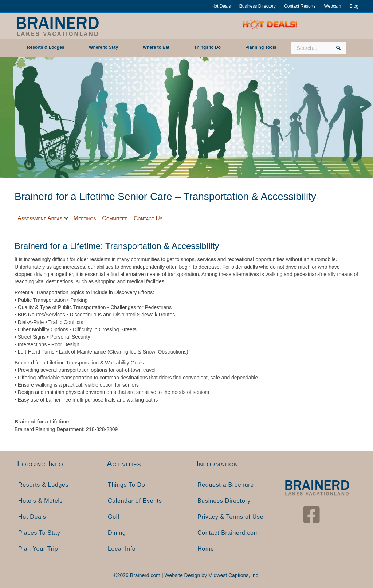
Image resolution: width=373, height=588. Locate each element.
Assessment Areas (40, 218)
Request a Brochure (226, 485)
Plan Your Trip (38, 549)
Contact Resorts (300, 6)
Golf (114, 517)
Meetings (85, 218)
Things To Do (126, 485)
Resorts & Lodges (43, 485)
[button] (66, 218)
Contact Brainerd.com (228, 533)
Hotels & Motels (41, 501)
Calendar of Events (135, 501)
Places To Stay (39, 533)
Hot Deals (221, 6)
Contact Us (148, 218)
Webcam (332, 6)
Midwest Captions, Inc (233, 575)
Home (206, 549)
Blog (354, 6)
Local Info (122, 549)
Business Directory (258, 6)
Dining (117, 533)
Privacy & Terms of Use (230, 517)
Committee (115, 218)
